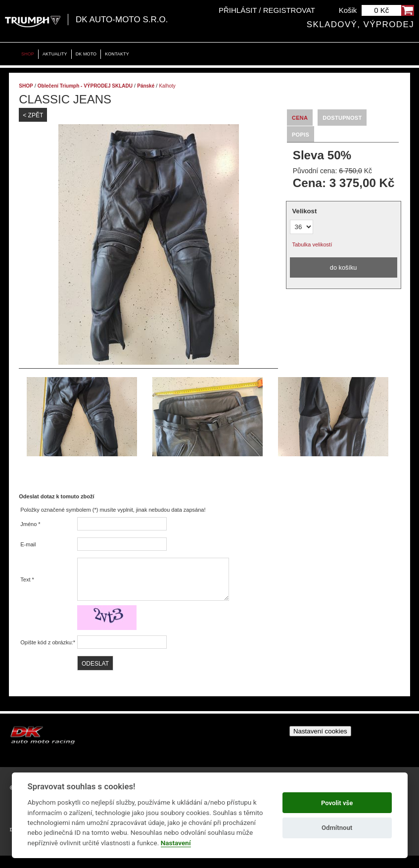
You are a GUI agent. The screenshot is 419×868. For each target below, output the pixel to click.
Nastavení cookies (320, 744)
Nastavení (176, 843)
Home (10, 54)
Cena (300, 118)
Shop (28, 54)
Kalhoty (167, 86)
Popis (301, 135)
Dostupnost (342, 118)
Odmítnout (337, 828)
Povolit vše (337, 803)
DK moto (86, 54)
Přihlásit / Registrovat (267, 10)
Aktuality (55, 54)
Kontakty (117, 54)
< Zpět (33, 115)
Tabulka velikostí (312, 244)
